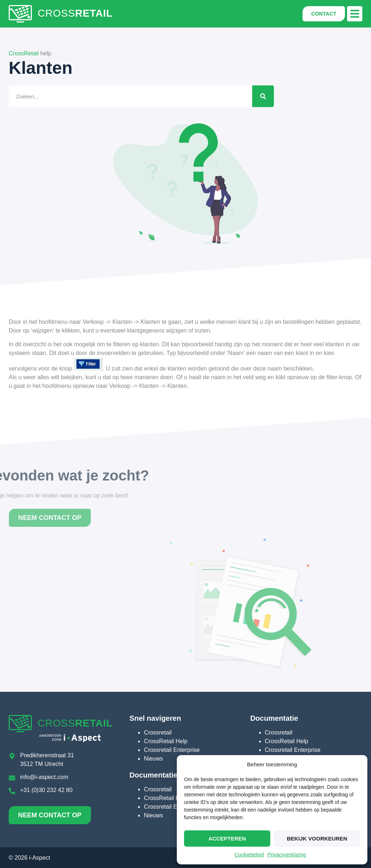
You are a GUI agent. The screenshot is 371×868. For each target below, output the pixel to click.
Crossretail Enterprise (172, 750)
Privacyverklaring (287, 855)
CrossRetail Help (166, 741)
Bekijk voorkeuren (317, 839)
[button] (355, 14)
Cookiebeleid (249, 855)
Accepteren (227, 839)
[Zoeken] (250, 96)
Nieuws (153, 759)
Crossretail (158, 732)
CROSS (75, 13)
